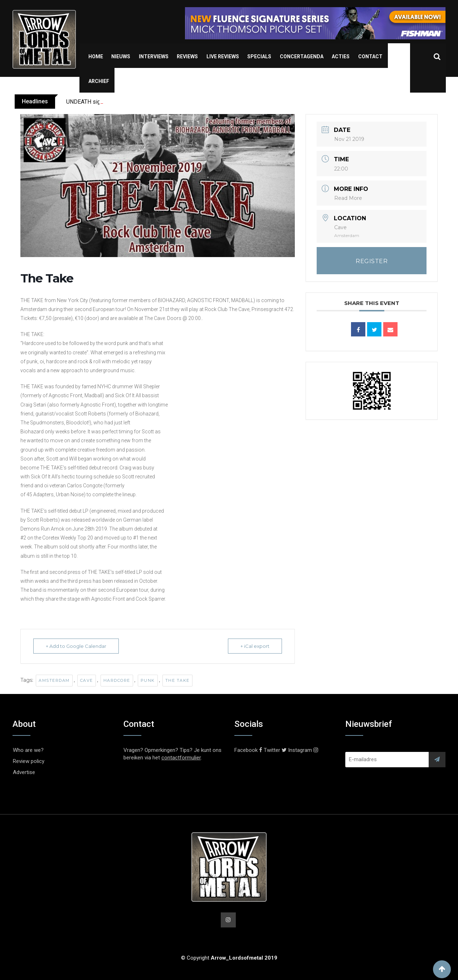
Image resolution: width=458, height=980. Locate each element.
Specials (259, 56)
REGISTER (372, 261)
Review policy (29, 761)
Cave (87, 680)
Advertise (24, 772)
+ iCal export (255, 646)
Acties (341, 56)
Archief (99, 81)
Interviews (154, 56)
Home (96, 56)
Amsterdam (54, 680)
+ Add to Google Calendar (76, 646)
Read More (348, 198)
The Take (177, 680)
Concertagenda (302, 56)
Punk (148, 680)
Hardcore (117, 680)
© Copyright (229, 958)
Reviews (187, 56)
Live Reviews (223, 56)
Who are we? (28, 750)
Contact (370, 56)
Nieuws (121, 56)
